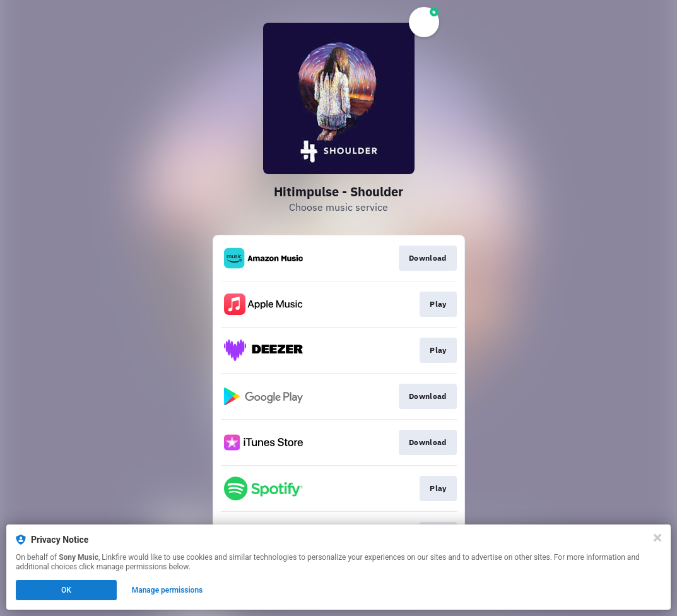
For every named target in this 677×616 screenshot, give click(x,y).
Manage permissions (168, 590)
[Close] (657, 538)
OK (66, 590)
